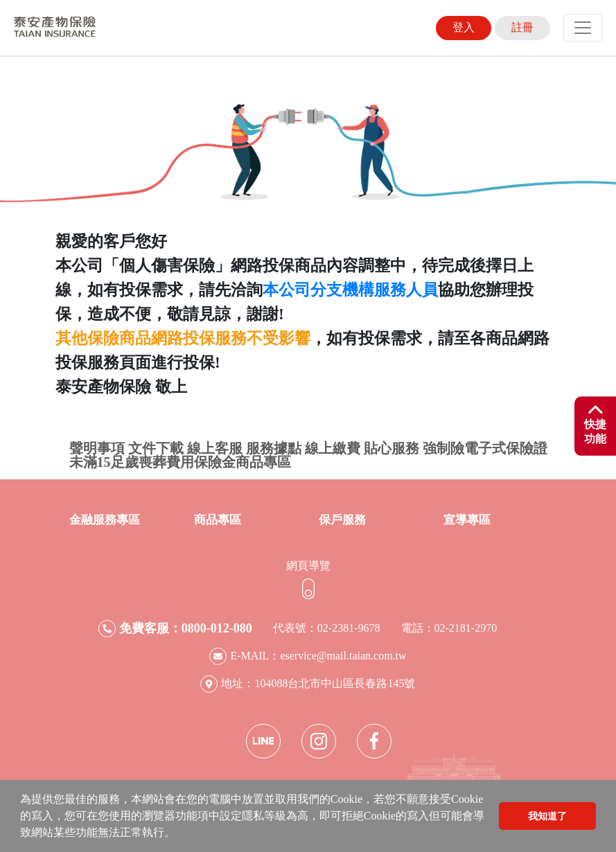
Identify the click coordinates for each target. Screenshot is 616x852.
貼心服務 (391, 448)
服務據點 (274, 448)
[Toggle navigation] (583, 28)
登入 (464, 27)
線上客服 (215, 448)
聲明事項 (97, 448)
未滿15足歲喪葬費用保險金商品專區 (180, 462)
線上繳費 (333, 448)
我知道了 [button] (547, 816)
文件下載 (156, 448)
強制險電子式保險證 (485, 448)
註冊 (522, 27)
